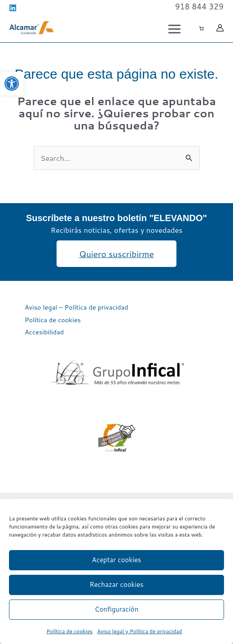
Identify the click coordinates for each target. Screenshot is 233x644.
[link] (12, 84)
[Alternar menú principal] (174, 29)
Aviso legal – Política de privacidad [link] (77, 307)
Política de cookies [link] (69, 631)
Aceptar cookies (117, 560)
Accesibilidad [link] (44, 332)
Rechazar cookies (116, 584)
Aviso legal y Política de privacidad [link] (139, 631)
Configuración (117, 609)
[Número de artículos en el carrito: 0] (201, 29)
